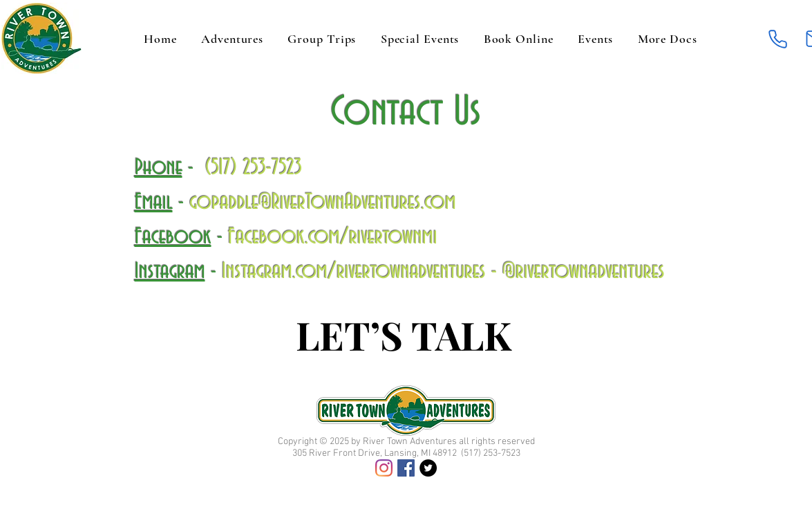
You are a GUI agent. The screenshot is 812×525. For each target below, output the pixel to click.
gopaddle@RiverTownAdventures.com (323, 202)
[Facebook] (406, 468)
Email (154, 202)
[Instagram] (384, 468)
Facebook (173, 237)
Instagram (170, 271)
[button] (667, 39)
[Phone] (778, 39)
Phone (159, 168)
